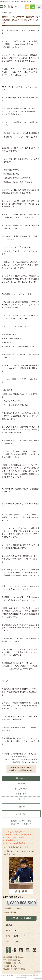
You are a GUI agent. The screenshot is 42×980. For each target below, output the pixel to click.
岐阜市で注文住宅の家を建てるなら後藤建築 (24, 975)
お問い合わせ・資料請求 (21, 918)
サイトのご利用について (15, 936)
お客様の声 (21, 807)
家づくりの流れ (21, 789)
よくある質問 (21, 814)
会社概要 (9, 925)
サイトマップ (11, 931)
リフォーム (21, 799)
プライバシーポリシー (14, 942)
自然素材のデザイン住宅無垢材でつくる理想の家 (21, 822)
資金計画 (21, 783)
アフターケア (21, 794)
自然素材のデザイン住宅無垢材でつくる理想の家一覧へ (21, 769)
